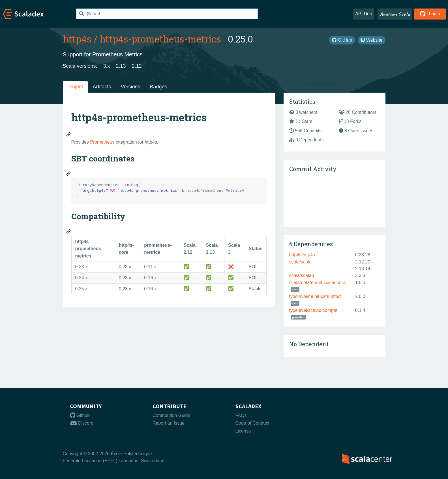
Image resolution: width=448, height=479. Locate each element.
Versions (131, 87)
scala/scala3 (302, 275)
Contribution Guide (171, 415)
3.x (107, 66)
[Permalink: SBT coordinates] (69, 174)
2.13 (121, 66)
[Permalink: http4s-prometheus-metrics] (69, 135)
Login (430, 14)
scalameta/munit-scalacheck (318, 283)
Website (372, 40)
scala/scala (300, 262)
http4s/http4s (302, 255)
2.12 (137, 66)
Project (75, 87)
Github (80, 415)
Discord (82, 423)
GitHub (342, 40)
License (243, 431)
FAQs (241, 415)
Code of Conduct (252, 423)
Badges (159, 87)
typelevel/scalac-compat (313, 310)
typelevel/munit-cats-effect (316, 296)
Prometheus (102, 142)
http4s (77, 39)
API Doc (364, 14)
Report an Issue (169, 423)
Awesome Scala (395, 14)
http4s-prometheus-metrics (160, 39)
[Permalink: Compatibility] (69, 232)
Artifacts (102, 87)
